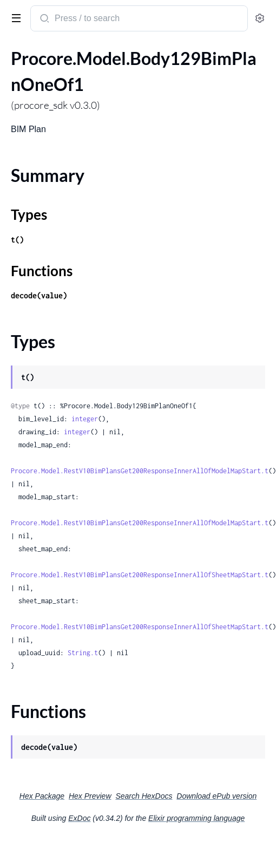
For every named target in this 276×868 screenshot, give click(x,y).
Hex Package (42, 796)
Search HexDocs (144, 796)
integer (85, 419)
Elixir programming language (196, 818)
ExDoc (79, 818)
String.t (83, 653)
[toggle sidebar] (14, 17)
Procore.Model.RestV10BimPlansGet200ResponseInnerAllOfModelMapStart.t (140, 471)
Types (29, 214)
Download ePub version (216, 796)
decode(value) (39, 295)
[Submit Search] (44, 19)
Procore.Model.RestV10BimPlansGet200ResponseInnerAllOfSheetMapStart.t (140, 575)
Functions (42, 271)
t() (17, 240)
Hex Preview (90, 796)
